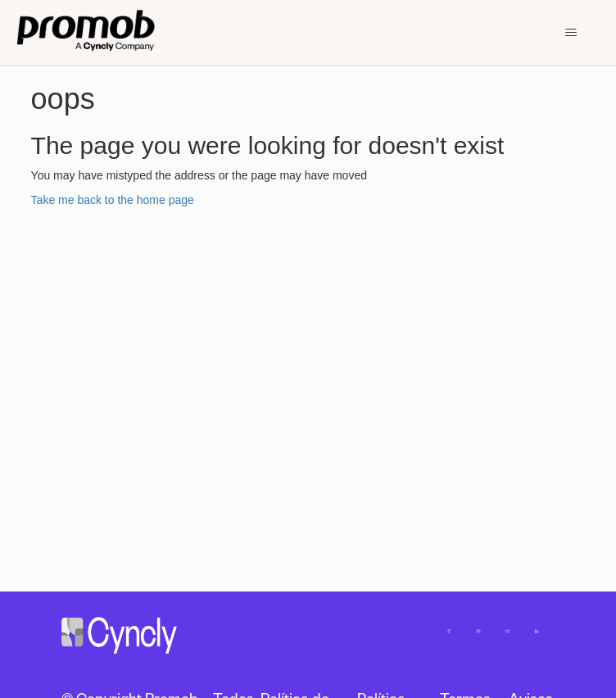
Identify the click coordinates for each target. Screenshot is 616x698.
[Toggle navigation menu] (571, 33)
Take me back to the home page (113, 200)
